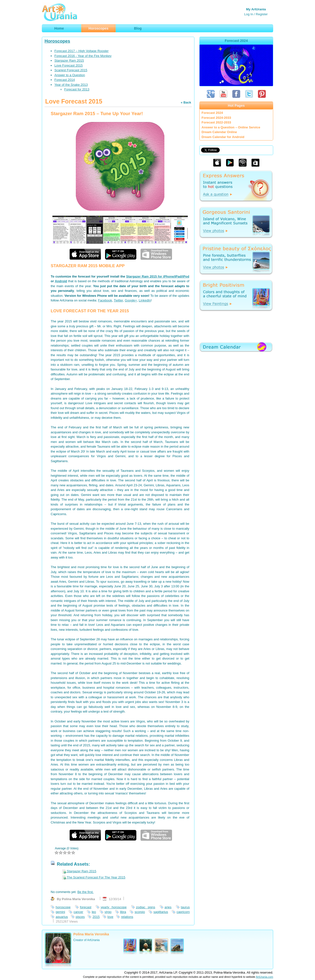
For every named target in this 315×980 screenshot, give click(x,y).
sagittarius (161, 912)
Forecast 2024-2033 (216, 118)
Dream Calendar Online (219, 132)
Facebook (105, 300)
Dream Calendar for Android (223, 137)
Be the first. (85, 892)
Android (61, 281)
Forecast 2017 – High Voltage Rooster (81, 51)
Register (262, 14)
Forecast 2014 (65, 80)
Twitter (118, 300)
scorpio (140, 912)
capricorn (183, 912)
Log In (249, 14)
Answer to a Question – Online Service (231, 127)
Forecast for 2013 (77, 89)
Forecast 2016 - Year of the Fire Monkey (83, 56)
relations (127, 917)
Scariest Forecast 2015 (71, 70)
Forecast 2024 (212, 113)
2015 (96, 917)
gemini (60, 912)
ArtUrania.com (265, 977)
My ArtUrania (256, 9)
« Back (186, 102)
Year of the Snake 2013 (71, 85)
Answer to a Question (70, 75)
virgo (108, 912)
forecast (86, 907)
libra (123, 912)
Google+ (131, 300)
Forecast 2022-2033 (216, 122)
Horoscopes (57, 41)
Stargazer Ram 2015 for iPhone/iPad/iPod (158, 276)
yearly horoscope (114, 907)
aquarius (62, 917)
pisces (80, 917)
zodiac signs (146, 907)
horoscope (63, 907)
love (110, 917)
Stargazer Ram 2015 (69, 61)
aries (168, 907)
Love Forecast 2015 (69, 65)
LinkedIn (145, 300)
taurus (185, 907)
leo (94, 912)
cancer (78, 912)
